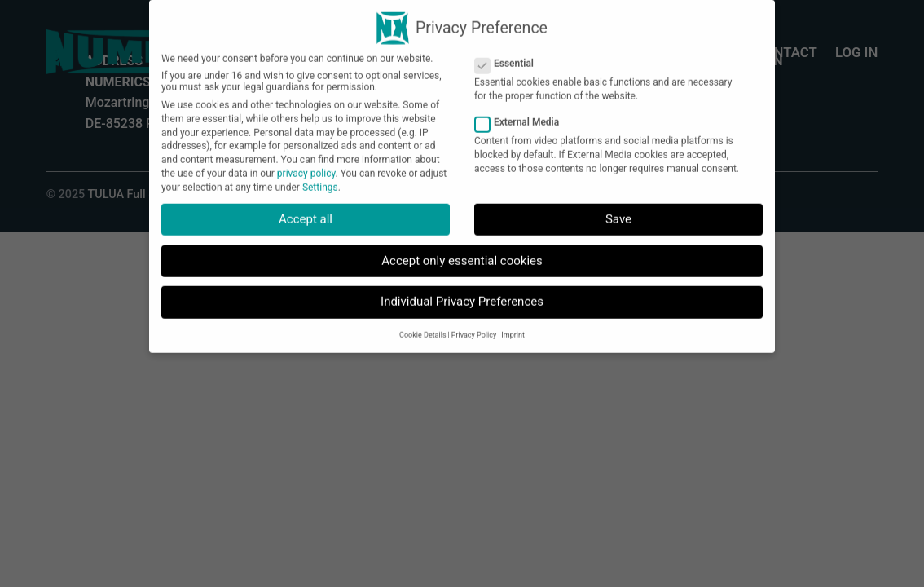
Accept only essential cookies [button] (462, 252)
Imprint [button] (513, 327)
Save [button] (618, 211)
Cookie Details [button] (422, 327)
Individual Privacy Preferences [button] (462, 293)
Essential (511, 55)
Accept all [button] (306, 211)
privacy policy (306, 165)
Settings (320, 179)
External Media (524, 113)
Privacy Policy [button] (474, 327)
